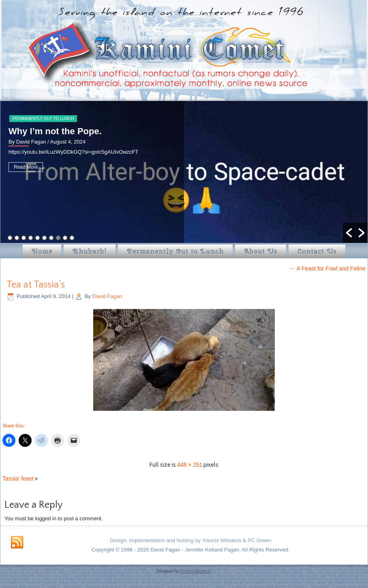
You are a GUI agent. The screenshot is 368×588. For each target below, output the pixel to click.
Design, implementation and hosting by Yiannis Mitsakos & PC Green (190, 540)
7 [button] (51, 238)
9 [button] (65, 238)
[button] (349, 233)
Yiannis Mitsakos (195, 571)
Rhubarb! (90, 251)
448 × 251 (190, 465)
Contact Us (317, 251)
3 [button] (24, 238)
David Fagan (107, 296)
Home (42, 251)
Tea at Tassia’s (36, 285)
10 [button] (72, 238)
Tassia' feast (18, 479)
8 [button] (58, 238)
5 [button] (37, 238)
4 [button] (31, 238)
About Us (261, 251)
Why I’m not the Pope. (55, 131)
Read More (26, 167)
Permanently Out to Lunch (43, 119)
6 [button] (44, 238)
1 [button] (10, 238)
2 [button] (17, 238)
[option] (184, 172)
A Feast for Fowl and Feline (327, 268)
